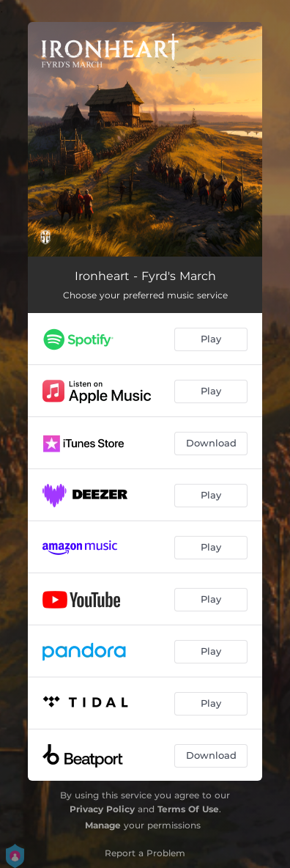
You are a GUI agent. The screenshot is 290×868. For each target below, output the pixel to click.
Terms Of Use (188, 809)
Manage (103, 825)
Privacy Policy (102, 809)
